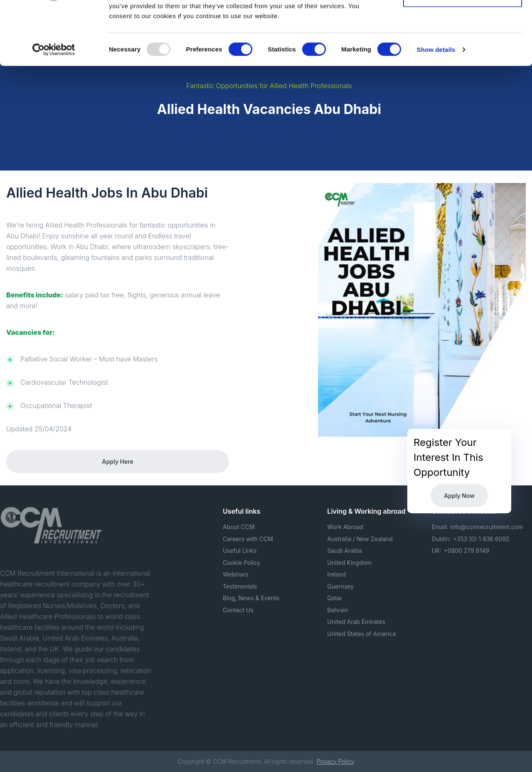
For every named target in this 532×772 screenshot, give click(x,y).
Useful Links (240, 551)
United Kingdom (349, 563)
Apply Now (459, 496)
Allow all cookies (463, 22)
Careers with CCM (248, 539)
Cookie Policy (241, 563)
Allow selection (462, 49)
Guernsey (340, 586)
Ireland (336, 574)
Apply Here (117, 461)
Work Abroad (345, 527)
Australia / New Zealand (360, 539)
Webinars (236, 574)
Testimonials (240, 586)
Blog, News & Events (251, 598)
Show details (436, 104)
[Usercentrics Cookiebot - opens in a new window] (54, 104)
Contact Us (238, 610)
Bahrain (337, 610)
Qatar (335, 598)
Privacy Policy (336, 761)
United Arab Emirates (356, 622)
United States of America (361, 634)
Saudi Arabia (345, 551)
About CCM (239, 527)
